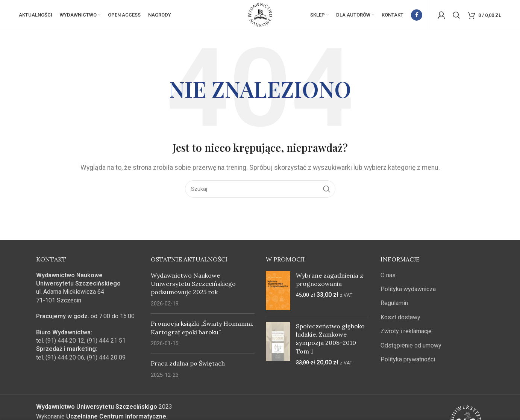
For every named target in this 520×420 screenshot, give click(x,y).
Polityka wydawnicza (408, 289)
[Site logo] (260, 14)
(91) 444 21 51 (106, 341)
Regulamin (394, 303)
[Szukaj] (456, 15)
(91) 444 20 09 (106, 358)
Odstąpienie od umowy (411, 345)
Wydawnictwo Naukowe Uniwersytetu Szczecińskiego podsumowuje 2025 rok (193, 284)
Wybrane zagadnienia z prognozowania (330, 279)
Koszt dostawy (400, 318)
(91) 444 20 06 (65, 358)
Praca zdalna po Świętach (188, 364)
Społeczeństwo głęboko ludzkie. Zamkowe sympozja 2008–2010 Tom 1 (330, 339)
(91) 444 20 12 (65, 341)
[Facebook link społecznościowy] (417, 15)
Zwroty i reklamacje (406, 332)
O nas (388, 275)
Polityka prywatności (408, 360)
